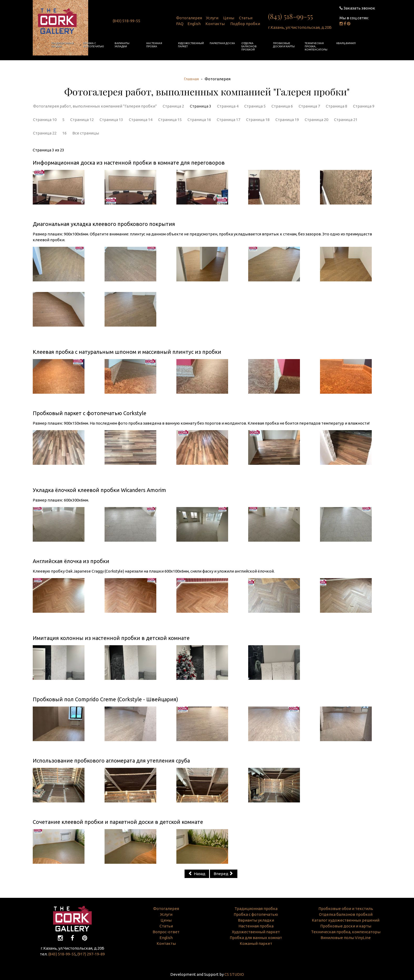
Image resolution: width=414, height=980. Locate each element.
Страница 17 (229, 120)
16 (64, 133)
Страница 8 (337, 106)
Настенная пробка (154, 45)
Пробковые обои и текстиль (346, 909)
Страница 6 (282, 106)
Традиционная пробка (62, 45)
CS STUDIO (234, 974)
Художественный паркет (191, 45)
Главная (191, 79)
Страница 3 (201, 106)
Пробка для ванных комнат (256, 938)
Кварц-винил (346, 43)
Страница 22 (45, 133)
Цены (229, 18)
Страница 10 (45, 120)
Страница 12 (82, 120)
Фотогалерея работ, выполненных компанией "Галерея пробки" (95, 106)
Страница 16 (199, 120)
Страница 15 (170, 120)
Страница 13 (111, 120)
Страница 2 (173, 106)
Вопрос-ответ (166, 932)
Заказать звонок (357, 8)
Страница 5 (255, 106)
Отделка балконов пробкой (249, 46)
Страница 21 (346, 120)
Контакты (215, 24)
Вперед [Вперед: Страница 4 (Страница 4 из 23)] (223, 874)
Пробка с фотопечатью (93, 45)
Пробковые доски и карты (284, 45)
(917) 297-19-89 (91, 954)
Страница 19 (287, 120)
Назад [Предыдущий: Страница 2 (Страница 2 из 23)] (197, 874)
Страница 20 (316, 120)
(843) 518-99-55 (126, 21)
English (194, 24)
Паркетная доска (222, 43)
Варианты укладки (122, 45)
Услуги (212, 18)
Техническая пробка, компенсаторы (316, 46)
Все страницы (86, 133)
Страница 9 (364, 106)
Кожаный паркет (256, 943)
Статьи (246, 18)
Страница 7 (309, 106)
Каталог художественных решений (346, 920)
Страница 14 (141, 120)
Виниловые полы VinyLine (346, 938)
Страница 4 (228, 106)
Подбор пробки (245, 24)
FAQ (180, 24)
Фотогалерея (189, 18)
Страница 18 (258, 120)
